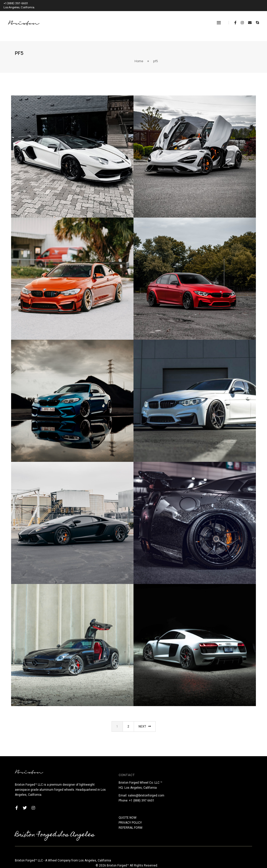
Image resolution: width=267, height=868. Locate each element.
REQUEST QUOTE (252, 4)
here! (67, 865)
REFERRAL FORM (149, 821)
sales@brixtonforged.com (165, 789)
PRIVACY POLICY (149, 816)
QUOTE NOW (146, 811)
